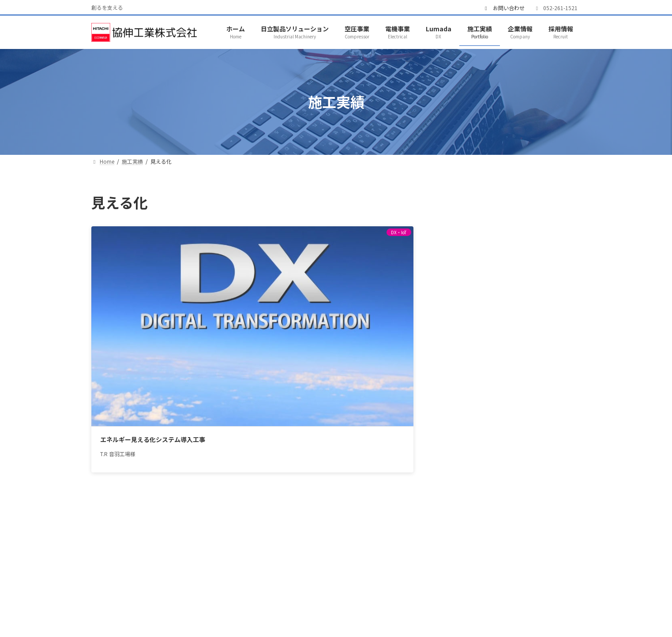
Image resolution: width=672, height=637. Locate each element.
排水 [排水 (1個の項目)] (523, 423)
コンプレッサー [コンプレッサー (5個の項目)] (523, 399)
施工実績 (338, 597)
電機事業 (248, 597)
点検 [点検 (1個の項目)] (490, 447)
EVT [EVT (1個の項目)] (497, 375)
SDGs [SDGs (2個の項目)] (505, 387)
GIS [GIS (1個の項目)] (522, 375)
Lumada (293, 597)
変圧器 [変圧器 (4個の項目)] (460, 423)
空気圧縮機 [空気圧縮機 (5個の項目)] (551, 459)
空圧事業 (202, 597)
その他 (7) (472, 314)
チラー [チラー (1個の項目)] (505, 410)
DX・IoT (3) (475, 249)
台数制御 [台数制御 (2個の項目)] (541, 410)
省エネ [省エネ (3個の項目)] (511, 459)
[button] (513, 514)
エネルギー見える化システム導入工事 (140, 306)
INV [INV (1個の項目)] (456, 387)
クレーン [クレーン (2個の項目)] (539, 387)
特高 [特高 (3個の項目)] (517, 447)
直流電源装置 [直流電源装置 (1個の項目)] (469, 459)
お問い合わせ (504, 8)
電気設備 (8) (475, 281)
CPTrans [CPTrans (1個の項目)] (463, 375)
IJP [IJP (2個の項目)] (547, 375)
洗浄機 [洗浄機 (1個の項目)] (460, 447)
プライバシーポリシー (493, 597)
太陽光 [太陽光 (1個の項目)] (493, 423)
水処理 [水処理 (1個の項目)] (538, 435)
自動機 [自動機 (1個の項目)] (460, 470)
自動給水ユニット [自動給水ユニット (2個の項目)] (508, 470)
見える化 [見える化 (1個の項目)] (463, 483)
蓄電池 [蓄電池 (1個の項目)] (557, 470)
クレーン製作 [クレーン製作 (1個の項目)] (469, 399)
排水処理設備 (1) (482, 298)
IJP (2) (467, 233)
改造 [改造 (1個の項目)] (508, 435)
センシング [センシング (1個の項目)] (466, 410)
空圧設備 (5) (475, 265)
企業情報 (384, 597)
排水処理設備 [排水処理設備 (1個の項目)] (469, 435)
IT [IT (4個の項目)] (479, 387)
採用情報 (429, 597)
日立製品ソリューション (135, 597)
